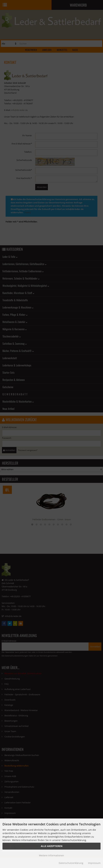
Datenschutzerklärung (71, 863)
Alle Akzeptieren (52, 846)
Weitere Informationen (51, 855)
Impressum (94, 863)
